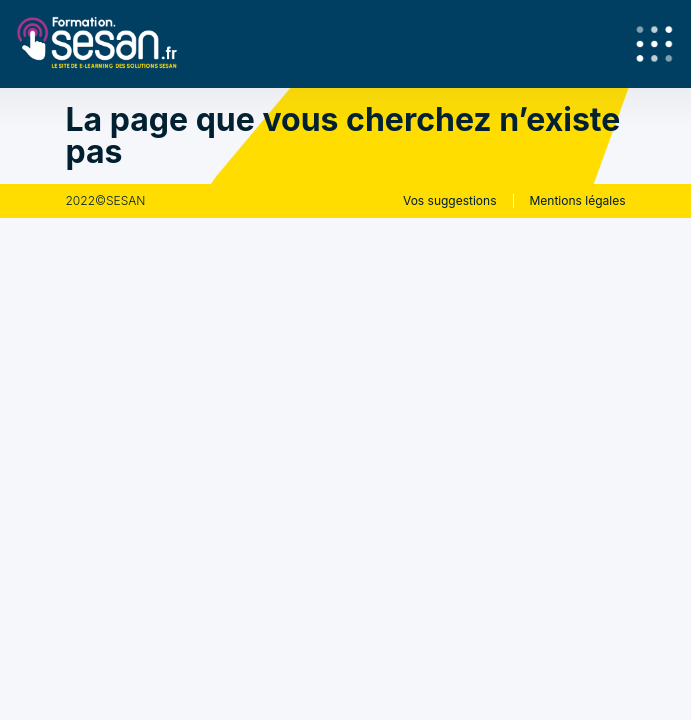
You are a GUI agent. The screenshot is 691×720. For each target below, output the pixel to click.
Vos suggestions (450, 201)
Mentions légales (578, 201)
